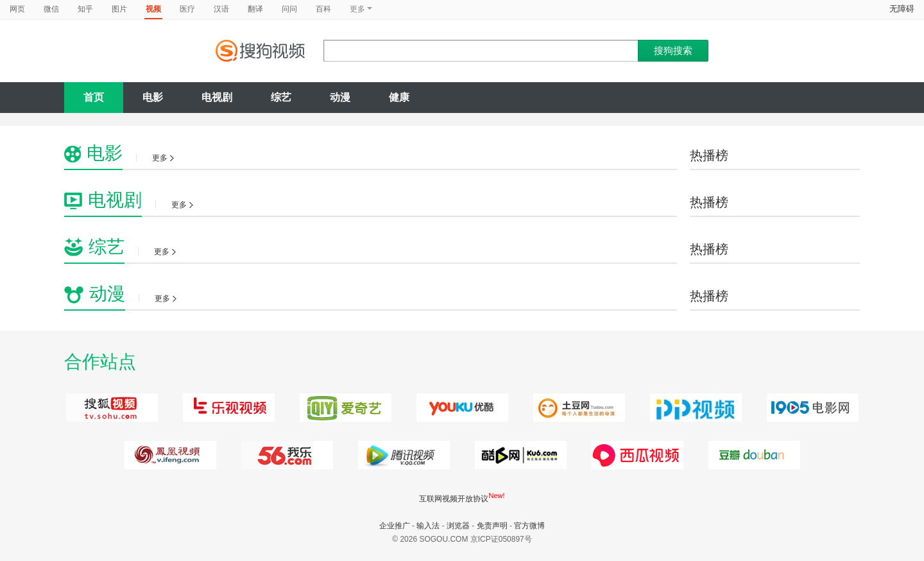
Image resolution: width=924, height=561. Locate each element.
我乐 (285, 455)
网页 (17, 9)
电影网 (811, 408)
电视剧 (217, 97)
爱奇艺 (344, 408)
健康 (399, 97)
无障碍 (902, 9)
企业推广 (395, 526)
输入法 (428, 526)
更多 (163, 158)
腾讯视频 (402, 455)
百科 (323, 9)
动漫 (340, 97)
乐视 (227, 408)
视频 (153, 9)
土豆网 (577, 408)
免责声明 (492, 526)
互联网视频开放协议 (454, 499)
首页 (94, 97)
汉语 (221, 9)
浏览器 (458, 526)
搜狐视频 (110, 408)
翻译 (255, 9)
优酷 (460, 408)
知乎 (85, 9)
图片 (119, 9)
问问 (289, 9)
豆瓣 (752, 455)
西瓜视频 (519, 455)
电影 (153, 97)
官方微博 (529, 526)
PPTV (694, 408)
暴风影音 (636, 455)
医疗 (187, 9)
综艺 (281, 97)
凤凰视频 (168, 455)
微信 (51, 9)
